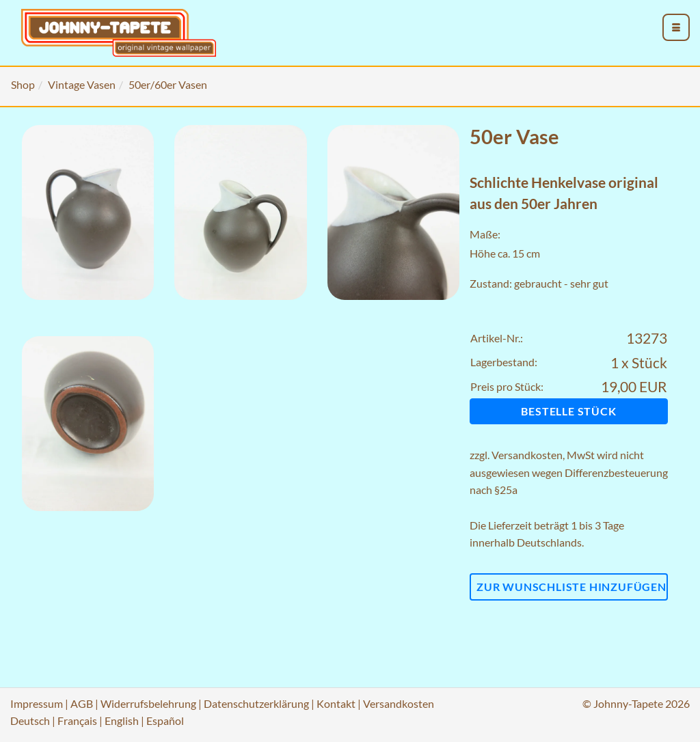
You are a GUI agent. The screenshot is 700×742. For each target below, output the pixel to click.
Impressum (37, 703)
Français (77, 720)
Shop (23, 84)
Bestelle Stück (568, 411)
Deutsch (30, 720)
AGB (82, 703)
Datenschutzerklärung (256, 703)
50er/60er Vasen (168, 84)
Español (165, 720)
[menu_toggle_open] (676, 27)
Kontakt (336, 703)
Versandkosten (527, 455)
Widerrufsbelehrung (148, 703)
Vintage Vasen (82, 84)
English (122, 720)
